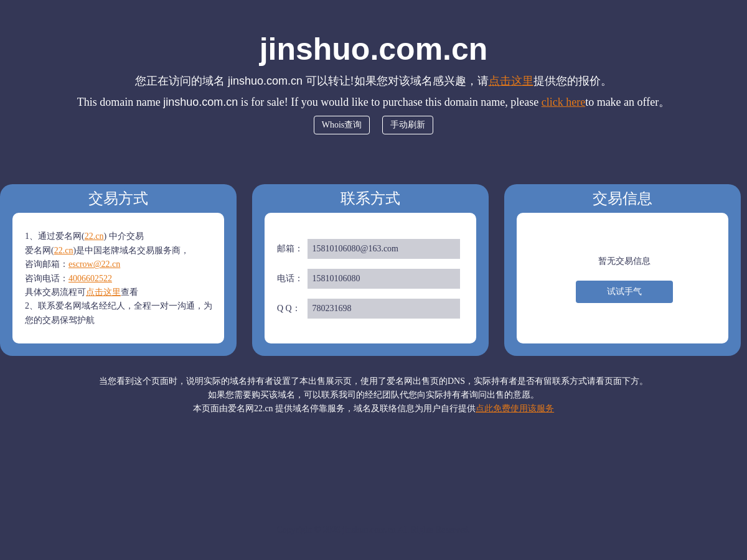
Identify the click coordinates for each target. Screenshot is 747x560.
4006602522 (90, 278)
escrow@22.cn (94, 264)
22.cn (94, 236)
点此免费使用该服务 (515, 408)
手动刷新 (408, 125)
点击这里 (511, 81)
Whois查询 (342, 125)
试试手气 (624, 292)
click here (563, 102)
